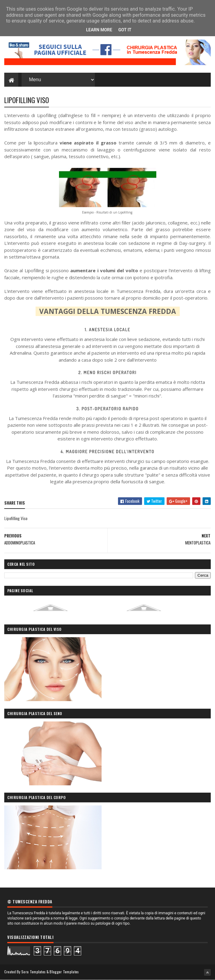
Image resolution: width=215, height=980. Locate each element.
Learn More (99, 30)
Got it (125, 30)
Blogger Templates (64, 972)
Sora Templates (33, 972)
